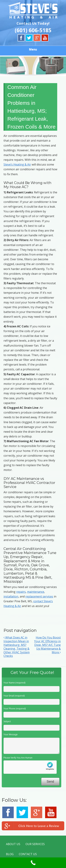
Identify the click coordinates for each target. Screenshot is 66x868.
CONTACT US (28, 854)
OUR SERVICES (35, 844)
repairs (21, 592)
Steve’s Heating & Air (17, 164)
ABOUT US (13, 844)
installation (11, 596)
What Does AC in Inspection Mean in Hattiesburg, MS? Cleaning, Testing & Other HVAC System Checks (17, 647)
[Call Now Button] (33, 863)
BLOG (10, 854)
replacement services (39, 596)
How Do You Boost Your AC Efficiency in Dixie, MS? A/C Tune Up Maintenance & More (47, 645)
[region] (33, 66)
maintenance (36, 592)
